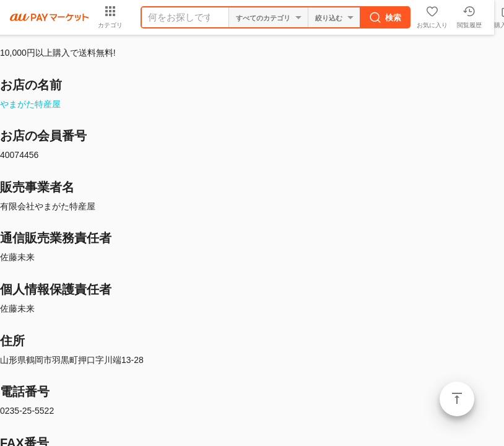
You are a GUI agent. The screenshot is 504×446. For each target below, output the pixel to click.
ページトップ (457, 399)
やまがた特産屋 (30, 104)
